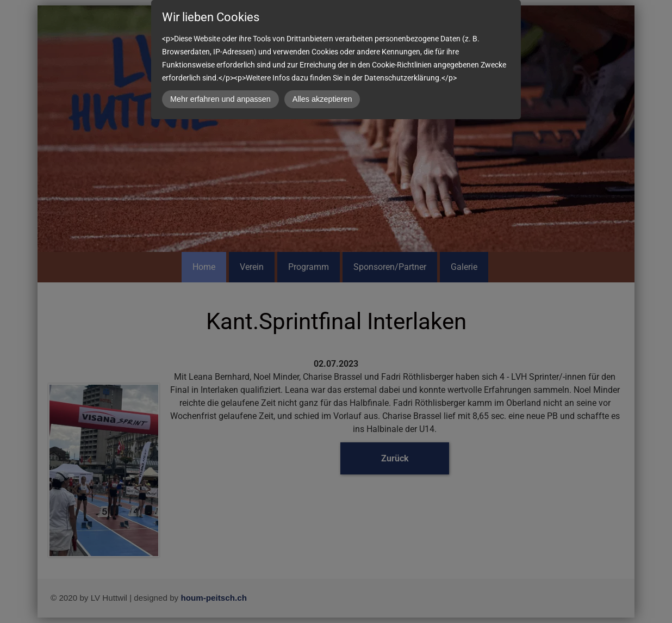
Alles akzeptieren (322, 99)
